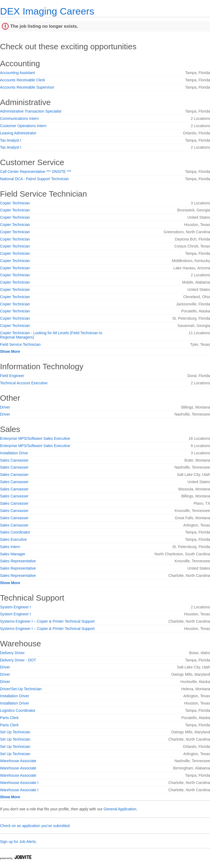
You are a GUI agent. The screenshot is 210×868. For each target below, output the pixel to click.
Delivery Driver (12, 653)
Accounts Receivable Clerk (22, 80)
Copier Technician (15, 203)
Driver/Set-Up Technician (21, 689)
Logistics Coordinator (18, 710)
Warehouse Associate (18, 761)
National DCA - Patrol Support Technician (34, 179)
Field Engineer (12, 376)
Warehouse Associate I (19, 783)
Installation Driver (15, 696)
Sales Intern (10, 547)
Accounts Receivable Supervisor (27, 87)
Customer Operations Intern (23, 126)
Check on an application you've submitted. (35, 826)
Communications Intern (19, 118)
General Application (120, 809)
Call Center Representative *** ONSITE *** (36, 172)
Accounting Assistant (17, 73)
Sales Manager (13, 554)
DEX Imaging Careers (47, 11)
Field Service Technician (20, 344)
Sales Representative (18, 561)
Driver (5, 407)
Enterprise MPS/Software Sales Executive (35, 438)
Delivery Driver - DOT (18, 660)
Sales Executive (13, 539)
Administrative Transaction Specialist (31, 111)
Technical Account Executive (24, 383)
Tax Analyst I (11, 140)
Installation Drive (14, 453)
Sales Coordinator (15, 532)
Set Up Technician (15, 732)
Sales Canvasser (14, 460)
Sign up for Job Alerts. (18, 842)
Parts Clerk (9, 718)
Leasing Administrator (18, 133)
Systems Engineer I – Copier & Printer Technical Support (47, 621)
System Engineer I (15, 607)
